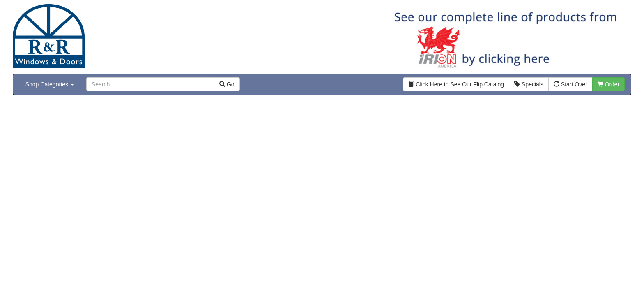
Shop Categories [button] (50, 84)
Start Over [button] (570, 84)
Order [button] (609, 84)
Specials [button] (529, 84)
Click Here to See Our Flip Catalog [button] (456, 84)
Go (227, 84)
